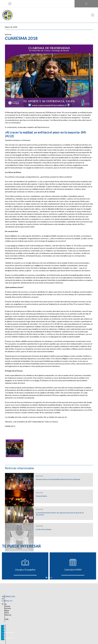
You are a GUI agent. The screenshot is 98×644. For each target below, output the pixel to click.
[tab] (46, 578)
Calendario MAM (73, 570)
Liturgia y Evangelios (25, 570)
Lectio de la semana (44, 529)
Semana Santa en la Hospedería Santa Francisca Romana (58, 479)
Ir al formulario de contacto (48, 610)
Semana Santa (41, 496)
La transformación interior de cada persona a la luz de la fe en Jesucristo (60, 514)
